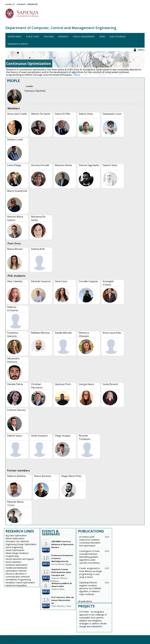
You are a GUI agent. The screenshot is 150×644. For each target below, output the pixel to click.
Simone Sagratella (89, 165)
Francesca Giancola (13, 334)
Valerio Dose (86, 114)
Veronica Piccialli (40, 165)
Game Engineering (14, 547)
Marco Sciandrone (17, 191)
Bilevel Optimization (15, 538)
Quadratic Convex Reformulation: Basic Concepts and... (61, 572)
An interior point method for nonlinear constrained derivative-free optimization (90, 541)
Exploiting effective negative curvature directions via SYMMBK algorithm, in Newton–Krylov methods (90, 588)
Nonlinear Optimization (17, 565)
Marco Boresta (42, 476)
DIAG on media (118, 37)
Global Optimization (15, 550)
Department (15, 37)
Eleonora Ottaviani (84, 334)
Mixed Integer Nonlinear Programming (17, 555)
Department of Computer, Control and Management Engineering (61, 28)
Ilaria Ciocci (61, 281)
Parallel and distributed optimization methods (16, 569)
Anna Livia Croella (17, 114)
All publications (85, 601)
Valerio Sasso (15, 436)
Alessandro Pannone (13, 360)
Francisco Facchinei (35, 91)
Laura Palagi (14, 165)
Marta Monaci (15, 249)
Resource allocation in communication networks (18, 575)
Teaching (49, 37)
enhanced (32, 4)
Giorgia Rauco (86, 384)
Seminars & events (18, 44)
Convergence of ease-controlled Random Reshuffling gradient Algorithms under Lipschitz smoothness (90, 557)
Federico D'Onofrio (13, 309)
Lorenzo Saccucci (16, 410)
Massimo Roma (63, 165)
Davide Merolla (63, 333)
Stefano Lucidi (15, 139)
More (77, 75)
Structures (33, 37)
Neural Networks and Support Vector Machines (20, 560)
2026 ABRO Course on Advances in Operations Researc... (63, 544)
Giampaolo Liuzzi (112, 114)
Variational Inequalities (16, 585)
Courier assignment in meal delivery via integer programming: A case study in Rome (91, 573)
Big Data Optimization (16, 535)
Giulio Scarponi (39, 436)
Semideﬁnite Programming (18, 580)
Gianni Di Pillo (63, 114)
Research (63, 37)
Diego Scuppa (63, 436)
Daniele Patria (15, 384)
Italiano (141, 4)
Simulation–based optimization (20, 582)
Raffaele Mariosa (40, 333)
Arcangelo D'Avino (108, 283)
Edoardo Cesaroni (41, 281)
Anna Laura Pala (112, 333)
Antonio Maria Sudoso (15, 218)
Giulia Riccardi (110, 384)
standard (21, 4)
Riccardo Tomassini (85, 437)
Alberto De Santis (41, 114)
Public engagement (84, 37)
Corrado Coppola (88, 281)
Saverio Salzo (110, 165)
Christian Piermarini (37, 386)
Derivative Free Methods (17, 541)
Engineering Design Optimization (21, 544)
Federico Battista (16, 476)
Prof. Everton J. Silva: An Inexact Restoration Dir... (63, 600)
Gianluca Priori (63, 384)
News (102, 37)
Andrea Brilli (38, 249)
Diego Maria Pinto (71, 476)
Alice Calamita (15, 281)
